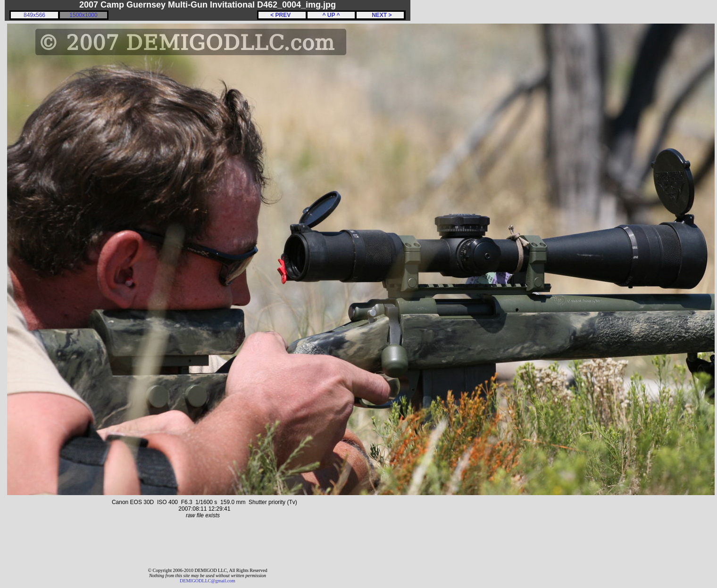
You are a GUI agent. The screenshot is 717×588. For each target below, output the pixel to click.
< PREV (282, 15)
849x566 (34, 15)
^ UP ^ (331, 15)
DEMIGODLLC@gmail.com (208, 581)
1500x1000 (83, 15)
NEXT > (380, 15)
